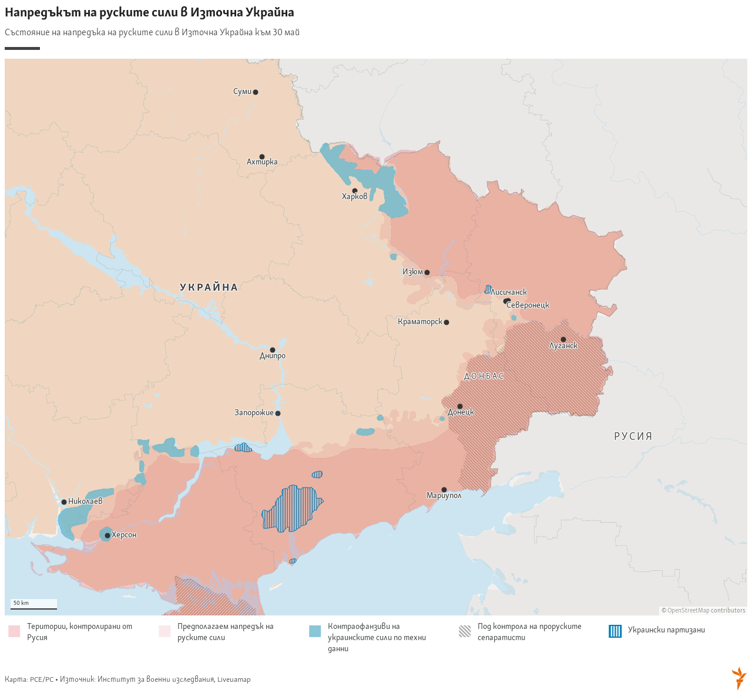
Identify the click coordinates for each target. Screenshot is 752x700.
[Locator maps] (376, 349)
